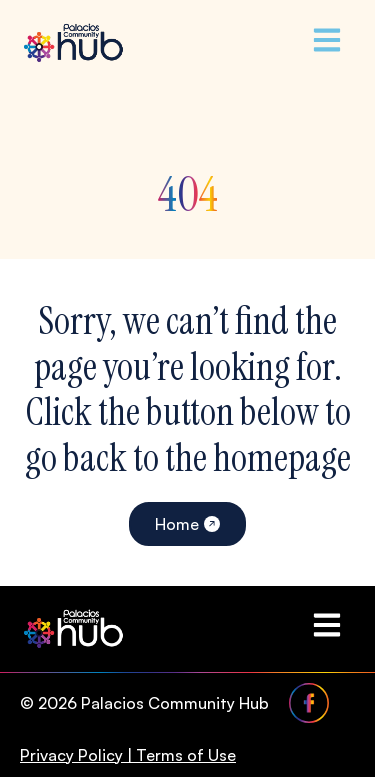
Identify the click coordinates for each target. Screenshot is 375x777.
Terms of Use (186, 755)
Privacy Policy (71, 755)
